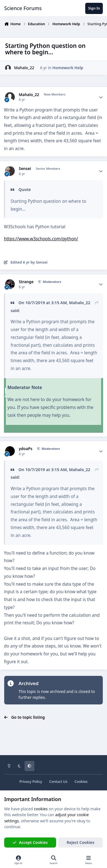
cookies (41, 809)
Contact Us (58, 782)
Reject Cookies (81, 842)
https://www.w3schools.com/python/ (41, 239)
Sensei (25, 169)
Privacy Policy (31, 782)
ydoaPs (26, 449)
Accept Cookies (30, 842)
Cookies (81, 782)
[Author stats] (101, 97)
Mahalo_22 (24, 68)
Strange (26, 282)
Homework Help (68, 68)
